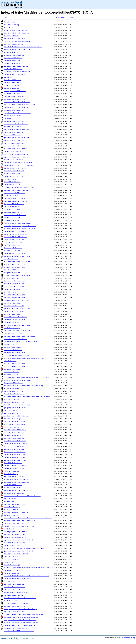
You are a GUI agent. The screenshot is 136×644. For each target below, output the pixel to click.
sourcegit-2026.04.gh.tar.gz (15, 537)
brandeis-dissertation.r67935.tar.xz (19, 72)
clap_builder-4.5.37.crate (14, 366)
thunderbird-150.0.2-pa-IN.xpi (16, 443)
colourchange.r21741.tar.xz (15, 74)
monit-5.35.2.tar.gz (12, 507)
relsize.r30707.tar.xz (13, 127)
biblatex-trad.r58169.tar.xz (15, 110)
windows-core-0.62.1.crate (14, 267)
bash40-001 (8, 118)
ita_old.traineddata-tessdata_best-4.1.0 (20, 598)
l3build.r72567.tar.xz (13, 270)
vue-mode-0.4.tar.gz (12, 184)
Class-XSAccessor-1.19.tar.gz (16, 317)
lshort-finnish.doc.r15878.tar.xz (17, 512)
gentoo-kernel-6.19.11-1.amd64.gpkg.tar (20, 625)
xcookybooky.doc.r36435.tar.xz (16, 479)
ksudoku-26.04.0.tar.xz (13, 515)
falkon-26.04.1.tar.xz (13, 545)
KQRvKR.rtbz (9, 562)
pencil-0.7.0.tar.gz (12, 565)
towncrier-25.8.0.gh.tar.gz (15, 320)
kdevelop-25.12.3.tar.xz (14, 595)
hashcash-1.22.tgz (11, 375)
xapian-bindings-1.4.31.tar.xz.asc (18, 49)
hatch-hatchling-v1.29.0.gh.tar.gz (18, 579)
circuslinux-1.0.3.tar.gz (14, 493)
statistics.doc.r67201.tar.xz (16, 446)
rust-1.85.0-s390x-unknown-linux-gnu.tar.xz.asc (23, 47)
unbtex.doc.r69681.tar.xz (14, 468)
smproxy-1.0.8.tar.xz (12, 347)
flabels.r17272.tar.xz (13, 80)
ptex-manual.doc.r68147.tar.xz (16, 554)
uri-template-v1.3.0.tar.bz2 (15, 215)
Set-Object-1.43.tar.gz (13, 322)
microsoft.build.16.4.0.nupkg (16, 543)
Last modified (59, 18)
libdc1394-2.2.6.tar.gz (13, 463)
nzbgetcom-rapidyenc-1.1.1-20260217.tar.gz (21, 342)
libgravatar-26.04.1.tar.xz (15, 281)
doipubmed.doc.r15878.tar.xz (15, 311)
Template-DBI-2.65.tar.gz (14, 204)
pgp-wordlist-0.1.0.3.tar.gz (15, 168)
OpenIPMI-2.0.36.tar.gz (13, 556)
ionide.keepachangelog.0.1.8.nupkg (18, 256)
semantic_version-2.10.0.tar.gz (16, 300)
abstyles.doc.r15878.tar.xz (15, 353)
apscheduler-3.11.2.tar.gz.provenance (19, 165)
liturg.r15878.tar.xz (12, 135)
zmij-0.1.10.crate (11, 259)
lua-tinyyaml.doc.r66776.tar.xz (16, 33)
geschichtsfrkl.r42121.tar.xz (16, 121)
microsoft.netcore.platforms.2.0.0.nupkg (20, 229)
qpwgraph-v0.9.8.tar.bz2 (14, 391)
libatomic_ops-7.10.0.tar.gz (15, 452)
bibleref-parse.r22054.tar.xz (16, 149)
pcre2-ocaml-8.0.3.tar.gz (14, 286)
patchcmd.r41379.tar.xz (13, 69)
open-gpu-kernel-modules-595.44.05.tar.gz (21, 609)
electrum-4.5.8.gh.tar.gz (14, 584)
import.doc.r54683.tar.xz (14, 394)
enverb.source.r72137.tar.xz (15, 140)
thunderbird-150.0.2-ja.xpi (15, 455)
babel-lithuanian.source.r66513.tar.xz (19, 105)
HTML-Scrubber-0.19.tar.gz (14, 264)
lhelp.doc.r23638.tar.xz (14, 383)
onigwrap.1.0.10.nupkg (13, 570)
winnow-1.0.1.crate (11, 372)
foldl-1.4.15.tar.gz (12, 245)
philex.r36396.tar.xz (12, 116)
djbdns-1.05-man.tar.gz (13, 220)
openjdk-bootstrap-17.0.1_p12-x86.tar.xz (20, 620)
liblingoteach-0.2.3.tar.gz (15, 424)
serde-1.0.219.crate (12, 314)
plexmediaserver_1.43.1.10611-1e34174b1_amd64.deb (24, 614)
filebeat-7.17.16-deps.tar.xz (16, 628)
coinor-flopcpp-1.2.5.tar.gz (15, 466)
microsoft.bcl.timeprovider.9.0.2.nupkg (20, 336)
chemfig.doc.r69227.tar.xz (14, 504)
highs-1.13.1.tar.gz (12, 581)
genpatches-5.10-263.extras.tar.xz (18, 107)
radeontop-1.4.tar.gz (12, 289)
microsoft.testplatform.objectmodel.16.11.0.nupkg (24, 548)
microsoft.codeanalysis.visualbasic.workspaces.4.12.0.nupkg (28, 518)
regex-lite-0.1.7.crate (13, 333)
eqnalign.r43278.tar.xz (13, 58)
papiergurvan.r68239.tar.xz (15, 91)
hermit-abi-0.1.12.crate (14, 160)
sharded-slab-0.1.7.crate (14, 306)
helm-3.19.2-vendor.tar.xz (14, 587)
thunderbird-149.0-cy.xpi (14, 449)
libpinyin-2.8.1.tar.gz (13, 399)
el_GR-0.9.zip (9, 529)
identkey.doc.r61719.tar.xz (15, 38)
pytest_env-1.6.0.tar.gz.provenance (18, 162)
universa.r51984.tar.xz (13, 212)
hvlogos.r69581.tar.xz (13, 83)
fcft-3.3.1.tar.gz (11, 474)
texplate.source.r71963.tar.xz (16, 154)
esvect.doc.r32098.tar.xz (14, 284)
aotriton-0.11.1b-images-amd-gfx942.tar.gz (21, 617)
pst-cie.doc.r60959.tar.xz (14, 606)
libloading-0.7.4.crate (13, 248)
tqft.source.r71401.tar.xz (14, 193)
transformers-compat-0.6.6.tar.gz (17, 275)
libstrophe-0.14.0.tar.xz (14, 438)
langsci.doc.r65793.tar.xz (14, 402)
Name (6, 18)
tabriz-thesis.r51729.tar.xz (15, 96)
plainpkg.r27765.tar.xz (13, 94)
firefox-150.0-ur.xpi (12, 432)
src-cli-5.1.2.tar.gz (12, 419)
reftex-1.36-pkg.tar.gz (13, 427)
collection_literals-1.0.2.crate (17, 102)
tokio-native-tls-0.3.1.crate (16, 234)
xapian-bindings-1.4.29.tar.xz (16, 490)
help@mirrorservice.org (128, 638)
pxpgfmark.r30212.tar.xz (14, 44)
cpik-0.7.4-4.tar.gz (12, 590)
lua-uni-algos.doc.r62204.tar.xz (17, 308)
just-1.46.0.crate (11, 413)
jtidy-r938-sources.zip (13, 388)
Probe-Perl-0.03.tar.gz (13, 196)
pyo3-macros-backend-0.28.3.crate (17, 325)
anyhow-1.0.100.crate (12, 303)
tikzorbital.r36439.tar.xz (14, 99)
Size (71, 18)
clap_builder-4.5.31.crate (14, 364)
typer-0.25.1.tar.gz (12, 344)
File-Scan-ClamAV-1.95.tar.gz (16, 201)
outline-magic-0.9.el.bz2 (14, 143)
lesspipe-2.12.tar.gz (12, 369)
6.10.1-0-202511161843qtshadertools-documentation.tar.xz (27, 377)
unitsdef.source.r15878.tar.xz (16, 190)
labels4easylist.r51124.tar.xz (16, 66)
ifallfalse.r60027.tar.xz (14, 55)
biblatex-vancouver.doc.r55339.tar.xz (19, 187)
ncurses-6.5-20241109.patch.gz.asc (18, 41)
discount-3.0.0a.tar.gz (13, 350)
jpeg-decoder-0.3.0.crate (14, 477)
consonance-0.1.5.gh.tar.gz (15, 253)
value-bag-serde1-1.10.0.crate (16, 124)
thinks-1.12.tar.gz (11, 88)
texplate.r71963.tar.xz (13, 559)
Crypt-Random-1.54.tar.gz (14, 240)
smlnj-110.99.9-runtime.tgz (15, 421)
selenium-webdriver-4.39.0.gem (16, 592)
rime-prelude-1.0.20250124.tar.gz (17, 223)
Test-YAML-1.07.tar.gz (13, 182)
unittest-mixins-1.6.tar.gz (15, 198)
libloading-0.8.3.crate (13, 251)
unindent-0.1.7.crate (12, 151)
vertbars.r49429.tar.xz (13, 52)
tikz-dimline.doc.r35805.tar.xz (16, 355)
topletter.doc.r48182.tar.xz (15, 430)
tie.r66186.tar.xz (11, 36)
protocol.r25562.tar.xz (13, 85)
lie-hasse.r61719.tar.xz (14, 173)
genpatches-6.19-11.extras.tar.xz (17, 113)
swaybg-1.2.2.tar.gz (12, 218)
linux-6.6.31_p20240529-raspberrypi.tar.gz (21, 623)
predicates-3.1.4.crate (13, 242)
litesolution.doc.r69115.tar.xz (16, 482)
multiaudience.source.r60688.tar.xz (18, 129)
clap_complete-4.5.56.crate (15, 295)
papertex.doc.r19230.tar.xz (15, 441)
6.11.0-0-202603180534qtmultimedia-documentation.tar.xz (26, 576)
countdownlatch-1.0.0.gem (14, 146)
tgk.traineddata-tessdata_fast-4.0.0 (19, 540)
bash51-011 (8, 77)
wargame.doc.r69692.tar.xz (14, 534)
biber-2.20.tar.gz (11, 510)
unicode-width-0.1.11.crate (15, 231)
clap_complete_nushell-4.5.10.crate (18, 262)
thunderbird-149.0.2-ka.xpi (15, 457)
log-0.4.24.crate (11, 292)
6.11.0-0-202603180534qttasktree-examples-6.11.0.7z (25, 358)
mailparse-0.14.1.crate (13, 273)
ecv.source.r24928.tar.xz (14, 171)
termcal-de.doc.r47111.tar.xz (16, 339)
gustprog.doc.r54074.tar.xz (15, 408)
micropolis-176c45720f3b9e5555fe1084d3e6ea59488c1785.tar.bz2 (28, 567)
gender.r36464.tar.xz (12, 63)
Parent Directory (11, 22)
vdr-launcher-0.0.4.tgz (13, 207)
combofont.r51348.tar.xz (14, 61)
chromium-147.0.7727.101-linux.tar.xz (19, 631)
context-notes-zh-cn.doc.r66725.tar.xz (19, 526)
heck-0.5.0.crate (11, 179)
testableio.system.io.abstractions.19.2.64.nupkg (24, 386)
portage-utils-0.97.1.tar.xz (15, 523)
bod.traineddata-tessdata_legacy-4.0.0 (19, 521)
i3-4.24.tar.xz (10, 499)
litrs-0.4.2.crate (11, 278)
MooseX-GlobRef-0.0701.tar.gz (16, 237)
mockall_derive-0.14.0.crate (15, 297)
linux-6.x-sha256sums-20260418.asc (18, 380)
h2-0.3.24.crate (10, 361)
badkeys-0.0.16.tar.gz (13, 435)
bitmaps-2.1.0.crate (12, 209)
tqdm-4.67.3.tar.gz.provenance (16, 157)
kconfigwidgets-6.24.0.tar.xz (16, 532)
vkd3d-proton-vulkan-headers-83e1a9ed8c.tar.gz (23, 496)
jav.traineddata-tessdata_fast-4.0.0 (19, 551)
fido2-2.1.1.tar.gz (11, 573)
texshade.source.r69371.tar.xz (16, 416)
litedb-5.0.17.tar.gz (12, 488)
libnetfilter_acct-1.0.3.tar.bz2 (17, 405)
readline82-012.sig (11, 25)
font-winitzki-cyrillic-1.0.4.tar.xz (19, 331)
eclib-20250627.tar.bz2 (13, 485)
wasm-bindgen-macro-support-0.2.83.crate (20, 226)
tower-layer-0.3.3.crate (14, 132)
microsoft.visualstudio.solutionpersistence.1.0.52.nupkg (27, 397)
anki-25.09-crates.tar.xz (14, 612)
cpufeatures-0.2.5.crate (14, 176)
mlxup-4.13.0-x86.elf (12, 601)
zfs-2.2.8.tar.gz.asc (12, 27)
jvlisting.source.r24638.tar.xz (16, 138)
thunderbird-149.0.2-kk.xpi (15, 460)
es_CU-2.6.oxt (9, 501)
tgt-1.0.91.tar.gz (11, 410)
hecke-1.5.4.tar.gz (11, 471)
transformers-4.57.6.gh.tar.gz (16, 603)
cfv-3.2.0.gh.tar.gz (12, 328)
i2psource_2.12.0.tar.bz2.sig (16, 30)
